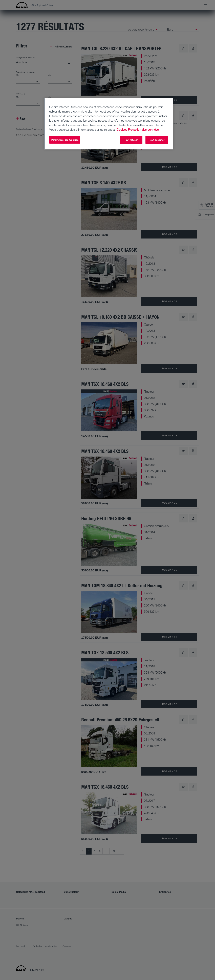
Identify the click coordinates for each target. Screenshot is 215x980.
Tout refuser (131, 140)
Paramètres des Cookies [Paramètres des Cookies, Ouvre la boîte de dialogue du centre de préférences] (65, 140)
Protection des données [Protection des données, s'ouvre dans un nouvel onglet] (143, 129)
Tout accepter (157, 140)
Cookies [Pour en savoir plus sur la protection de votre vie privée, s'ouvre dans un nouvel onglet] (122, 129)
